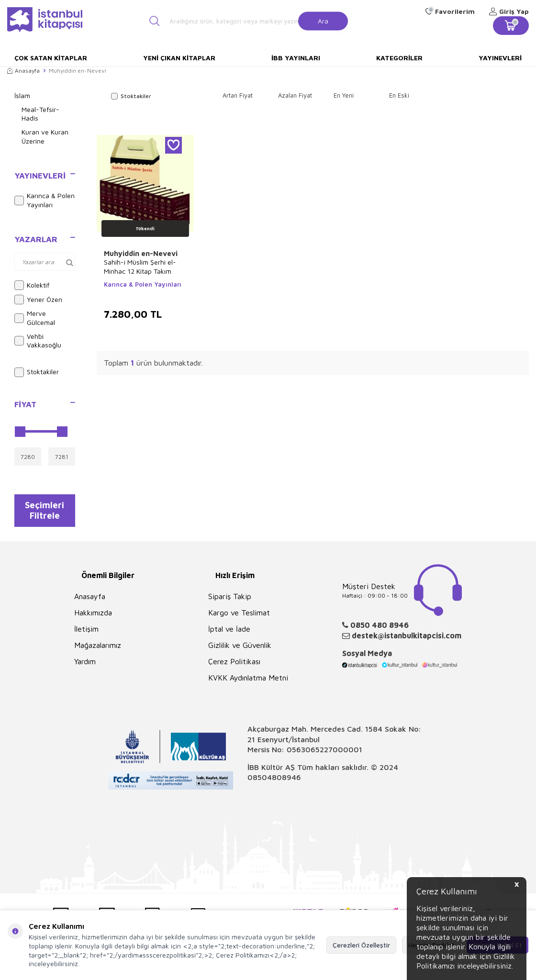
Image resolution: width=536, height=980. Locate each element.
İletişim (86, 634)
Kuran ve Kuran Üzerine (45, 136)
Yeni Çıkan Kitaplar (179, 58)
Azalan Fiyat (295, 95)
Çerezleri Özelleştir (361, 945)
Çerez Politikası (234, 666)
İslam (22, 95)
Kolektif (32, 285)
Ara (323, 20)
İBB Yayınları (296, 58)
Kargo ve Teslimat (239, 617)
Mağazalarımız (98, 650)
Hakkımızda (93, 617)
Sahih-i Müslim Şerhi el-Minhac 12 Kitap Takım (140, 266)
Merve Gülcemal (35, 318)
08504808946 (274, 782)
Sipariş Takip (230, 601)
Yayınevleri (500, 58)
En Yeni (344, 95)
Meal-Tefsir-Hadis (40, 114)
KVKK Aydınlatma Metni (248, 682)
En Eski (399, 95)
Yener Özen (38, 300)
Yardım (85, 666)
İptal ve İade (229, 634)
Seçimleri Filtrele (45, 512)
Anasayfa (23, 71)
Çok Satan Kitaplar (51, 58)
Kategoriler (399, 58)
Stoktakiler (37, 372)
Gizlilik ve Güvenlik (240, 650)
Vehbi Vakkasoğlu (38, 341)
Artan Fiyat (238, 95)
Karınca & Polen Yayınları (45, 200)
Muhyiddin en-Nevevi (141, 253)
